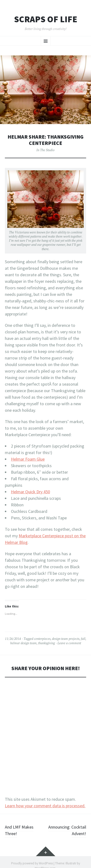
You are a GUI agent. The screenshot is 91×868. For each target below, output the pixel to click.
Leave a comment (69, 643)
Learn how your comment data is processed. (45, 806)
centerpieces (42, 639)
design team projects (66, 639)
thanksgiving (46, 643)
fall (83, 639)
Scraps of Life (46, 19)
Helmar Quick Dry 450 (30, 492)
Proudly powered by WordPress (32, 863)
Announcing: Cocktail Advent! (67, 830)
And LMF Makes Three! (19, 830)
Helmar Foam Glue (28, 459)
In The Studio (45, 150)
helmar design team (23, 643)
